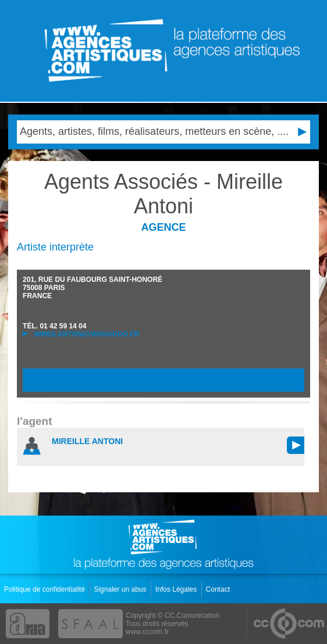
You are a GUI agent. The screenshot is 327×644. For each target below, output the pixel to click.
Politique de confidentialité (46, 589)
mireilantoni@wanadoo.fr (81, 334)
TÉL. (54, 326)
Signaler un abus (121, 589)
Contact (219, 589)
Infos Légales (177, 589)
